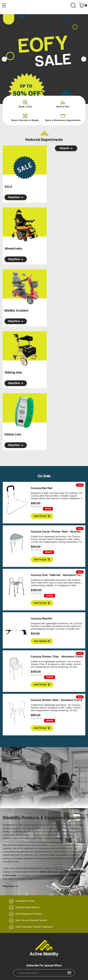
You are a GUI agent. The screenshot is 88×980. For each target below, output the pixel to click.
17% (49, 596)
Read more (10, 886)
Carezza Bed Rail (41, 488)
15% (49, 677)
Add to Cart (42, 516)
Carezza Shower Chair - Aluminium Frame (57, 657)
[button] (4, 59)
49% (48, 552)
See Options (42, 641)
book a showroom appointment (56, 872)
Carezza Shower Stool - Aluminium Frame (57, 700)
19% (49, 721)
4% (48, 509)
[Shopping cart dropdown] (83, 5)
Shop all (66, 148)
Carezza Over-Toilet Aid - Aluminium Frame (58, 575)
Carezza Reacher (42, 618)
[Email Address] (44, 973)
